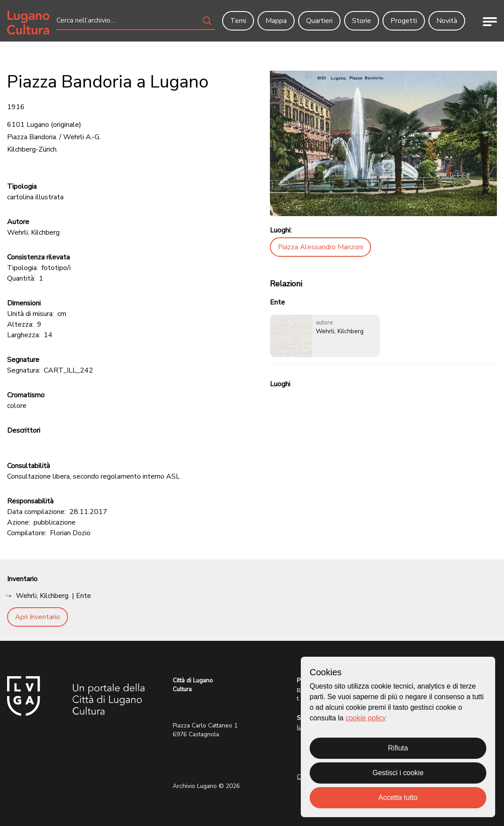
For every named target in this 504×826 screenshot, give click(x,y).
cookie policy (366, 718)
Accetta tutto (398, 797)
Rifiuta (398, 748)
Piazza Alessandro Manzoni (320, 247)
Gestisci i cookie (398, 773)
